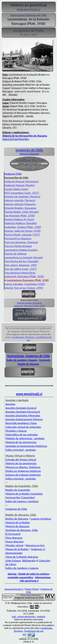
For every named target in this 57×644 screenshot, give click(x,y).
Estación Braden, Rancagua (20, 208)
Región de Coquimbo (18, 490)
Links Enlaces (13, 561)
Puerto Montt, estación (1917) (22, 235)
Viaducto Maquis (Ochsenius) (22, 181)
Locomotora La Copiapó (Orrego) (24, 257)
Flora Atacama (14, 538)
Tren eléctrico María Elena (20, 273)
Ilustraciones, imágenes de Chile (28, 356)
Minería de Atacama (17, 526)
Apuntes (10, 404)
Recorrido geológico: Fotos (21, 423)
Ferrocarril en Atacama (18, 238)
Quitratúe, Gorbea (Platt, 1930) (23, 227)
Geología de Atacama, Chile (22, 530)
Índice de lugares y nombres (22, 501)
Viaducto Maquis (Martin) (20, 185)
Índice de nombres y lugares (22, 360)
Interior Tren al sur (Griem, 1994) (24, 288)
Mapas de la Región (17, 549)
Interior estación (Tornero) (20, 200)
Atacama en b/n (35, 545)
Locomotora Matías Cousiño (21, 250)
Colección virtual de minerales (23, 427)
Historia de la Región (18, 522)
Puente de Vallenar (16, 254)
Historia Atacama (29, 154)
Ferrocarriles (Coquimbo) (20, 497)
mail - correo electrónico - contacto (28, 616)
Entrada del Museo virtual (21, 460)
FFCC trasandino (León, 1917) (22, 193)
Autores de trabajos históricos (23, 475)
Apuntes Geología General (21, 408)
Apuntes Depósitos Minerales (23, 415)
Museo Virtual (32, 589)
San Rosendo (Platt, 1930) (20, 216)
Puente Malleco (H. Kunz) (19, 219)
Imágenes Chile (13, 174)
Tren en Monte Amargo (18, 246)
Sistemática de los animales (22, 435)
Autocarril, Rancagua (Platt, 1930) (24, 276)
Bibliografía (29, 561)
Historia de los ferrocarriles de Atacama (25, 136)
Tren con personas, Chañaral (21, 242)
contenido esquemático (20, 577)
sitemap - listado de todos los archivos (28, 574)
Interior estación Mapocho (20, 204)
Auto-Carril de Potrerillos (16, 139)
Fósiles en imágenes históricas (23, 471)
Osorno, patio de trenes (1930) (23, 231)
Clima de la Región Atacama (22, 557)
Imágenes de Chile (29, 150)
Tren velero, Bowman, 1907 (21, 265)
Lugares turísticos (41, 519)
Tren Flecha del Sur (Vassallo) (22, 261)
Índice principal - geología (21, 450)
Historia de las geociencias (21, 442)
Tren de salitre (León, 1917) (21, 269)
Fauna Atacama (15, 542)
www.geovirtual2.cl (29, 394)
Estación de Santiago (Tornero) (22, 197)
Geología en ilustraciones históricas (26, 446)
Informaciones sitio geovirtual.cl (35, 579)
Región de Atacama (17, 519)
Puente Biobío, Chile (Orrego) (22, 212)
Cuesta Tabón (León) (16, 189)
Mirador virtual (14, 545)
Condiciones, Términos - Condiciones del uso (33, 630)
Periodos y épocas (16, 431)
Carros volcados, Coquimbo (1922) (25, 284)
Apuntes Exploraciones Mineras (24, 419)
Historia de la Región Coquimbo (24, 494)
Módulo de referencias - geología (25, 438)
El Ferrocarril (13, 534)
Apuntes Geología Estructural (23, 412)
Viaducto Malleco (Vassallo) (21, 223)
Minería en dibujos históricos (23, 467)
